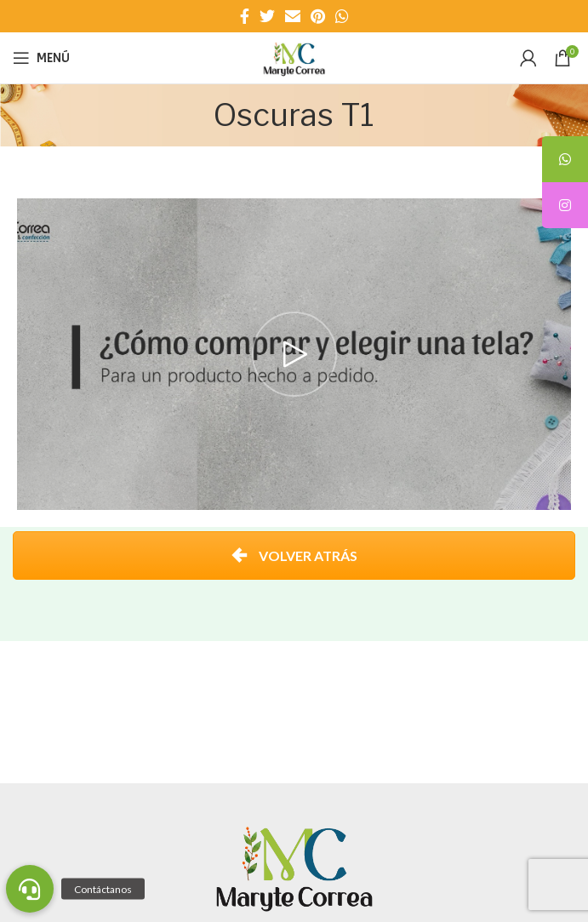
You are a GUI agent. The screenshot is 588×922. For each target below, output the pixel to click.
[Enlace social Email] (293, 16)
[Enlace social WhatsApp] (342, 16)
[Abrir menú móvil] (41, 58)
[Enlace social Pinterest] (318, 16)
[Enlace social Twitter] (267, 16)
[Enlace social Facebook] (245, 16)
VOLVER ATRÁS (294, 555)
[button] (30, 889)
